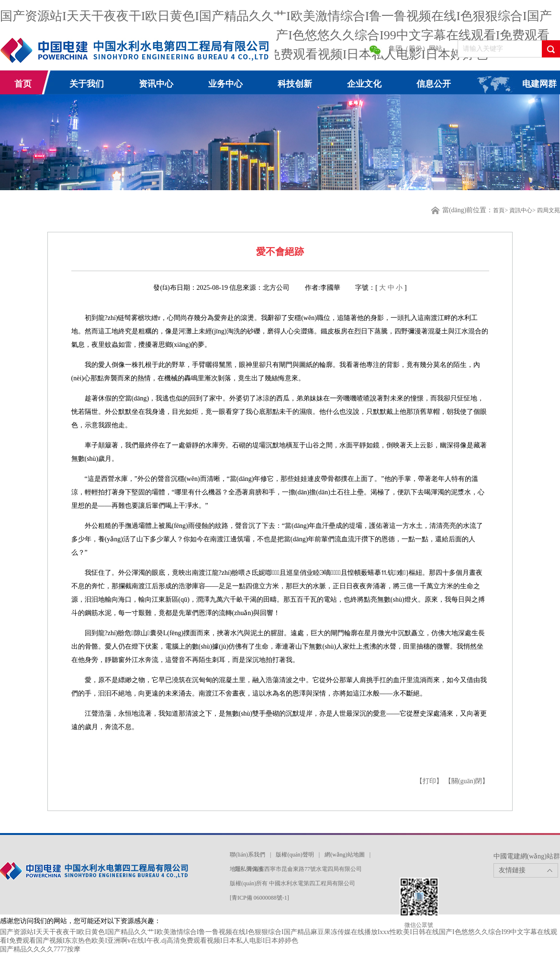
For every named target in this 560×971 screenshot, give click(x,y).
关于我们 (87, 84)
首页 (23, 84)
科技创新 (295, 84)
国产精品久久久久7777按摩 (40, 949)
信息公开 (434, 84)
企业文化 (364, 84)
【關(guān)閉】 (467, 781)
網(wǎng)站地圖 (345, 855)
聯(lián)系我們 (247, 855)
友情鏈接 (512, 870)
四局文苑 (549, 210)
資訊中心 (521, 210)
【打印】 (430, 781)
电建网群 (539, 84)
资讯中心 (156, 84)
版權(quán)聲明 (295, 855)
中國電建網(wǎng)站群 (527, 856)
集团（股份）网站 (415, 49)
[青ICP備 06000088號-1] (259, 898)
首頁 (499, 210)
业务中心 (225, 84)
